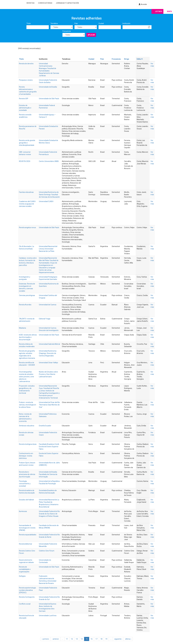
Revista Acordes (25, 305)
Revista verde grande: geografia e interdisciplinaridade (27, 143)
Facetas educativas (26, 192)
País (76, 23)
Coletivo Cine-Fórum (47, 551)
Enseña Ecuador (45, 426)
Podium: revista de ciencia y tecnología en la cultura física (28, 405)
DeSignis (22, 576)
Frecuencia (67, 31)
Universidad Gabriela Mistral (49, 344)
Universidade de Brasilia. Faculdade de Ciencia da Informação (48, 474)
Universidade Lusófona (48, 616)
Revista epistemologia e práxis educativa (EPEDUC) (27, 590)
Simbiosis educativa (27, 426)
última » (128, 639)
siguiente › (118, 639)
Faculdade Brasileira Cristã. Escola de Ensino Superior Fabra (49, 447)
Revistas (31, 3)
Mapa (169, 11)
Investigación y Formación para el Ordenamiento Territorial (49, 395)
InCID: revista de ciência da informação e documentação (28, 337)
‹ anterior (55, 639)
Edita (140, 59)
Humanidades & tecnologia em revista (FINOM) (27, 528)
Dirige (127, 59)
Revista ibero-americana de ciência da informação (27, 474)
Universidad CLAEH (46, 201)
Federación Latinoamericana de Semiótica (46, 579)
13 (77, 639)
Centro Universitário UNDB (49, 161)
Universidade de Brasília (48, 87)
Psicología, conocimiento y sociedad (25, 484)
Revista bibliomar (26, 544)
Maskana (22, 328)
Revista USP (24, 99)
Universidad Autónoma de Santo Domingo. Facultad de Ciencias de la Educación (49, 195)
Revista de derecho (26, 64)
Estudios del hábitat (26, 500)
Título (29, 23)
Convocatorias (45, 3)
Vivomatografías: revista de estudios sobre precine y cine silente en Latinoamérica (26, 377)
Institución (126, 23)
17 (96, 639)
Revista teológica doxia (28, 444)
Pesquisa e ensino (26, 80)
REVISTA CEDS (25, 161)
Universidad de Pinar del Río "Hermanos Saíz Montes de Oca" (49, 405)
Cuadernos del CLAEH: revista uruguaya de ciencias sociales (27, 204)
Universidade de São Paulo (49, 99)
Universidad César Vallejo (48, 363)
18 (101, 639)
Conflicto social (25, 604)
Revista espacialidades (28, 535)
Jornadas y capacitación (67, 3)
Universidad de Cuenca (48, 305)
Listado (159, 11)
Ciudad (101, 23)
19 (106, 639)
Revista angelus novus (27, 227)
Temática (54, 23)
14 (82, 639)
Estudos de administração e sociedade (25, 108)
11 (67, 639)
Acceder (143, 4)
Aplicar (91, 35)
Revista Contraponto (27, 597)
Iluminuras (23, 511)
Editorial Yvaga (45, 319)
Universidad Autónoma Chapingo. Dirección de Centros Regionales (48, 353)
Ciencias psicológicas (27, 295)
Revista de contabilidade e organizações (25, 569)
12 (72, 639)
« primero (45, 639)
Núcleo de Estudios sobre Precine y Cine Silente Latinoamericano (48, 374)
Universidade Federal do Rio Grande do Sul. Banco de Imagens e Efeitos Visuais (49, 514)
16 (92, 639)
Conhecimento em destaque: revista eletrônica (26, 456)
